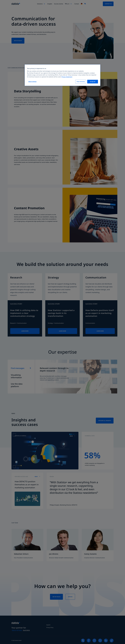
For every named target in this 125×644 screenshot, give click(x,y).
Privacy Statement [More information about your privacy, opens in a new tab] (67, 77)
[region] (62, 75)
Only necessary (81, 82)
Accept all (93, 82)
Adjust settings (32, 82)
